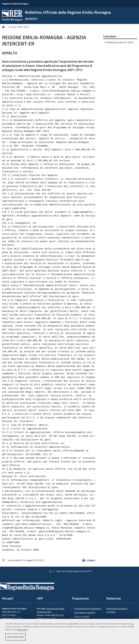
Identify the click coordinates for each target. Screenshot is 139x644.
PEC (54, 618)
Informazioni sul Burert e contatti (117, 610)
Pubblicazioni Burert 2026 (120, 42)
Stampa (89, 560)
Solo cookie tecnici (15, 637)
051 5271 (17, 618)
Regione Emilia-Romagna (15, 4)
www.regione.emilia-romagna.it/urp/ (51, 610)
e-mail (47, 618)
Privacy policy (22, 629)
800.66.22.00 (58, 615)
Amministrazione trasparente (88, 609)
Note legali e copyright (85, 612)
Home (4, 27)
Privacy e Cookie (82, 616)
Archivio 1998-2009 (19, 27)
